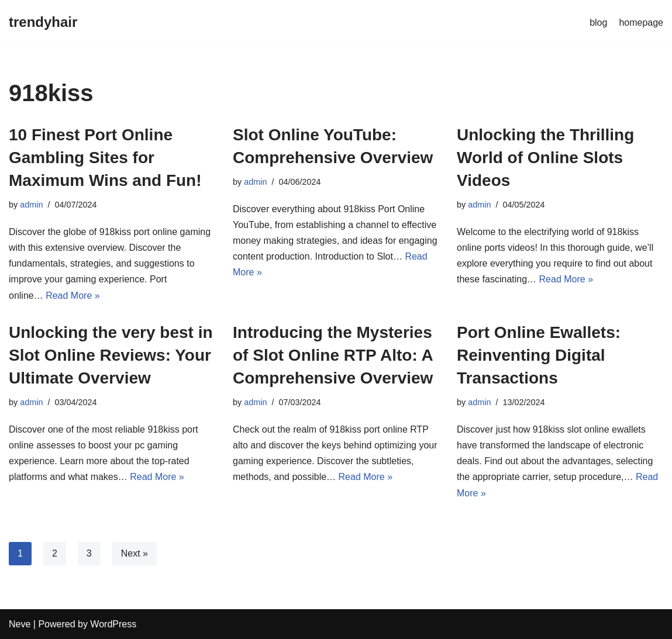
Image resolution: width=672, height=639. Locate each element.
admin (31, 205)
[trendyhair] (43, 23)
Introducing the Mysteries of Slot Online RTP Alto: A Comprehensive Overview (333, 355)
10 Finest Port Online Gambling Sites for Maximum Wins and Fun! (105, 158)
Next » (135, 553)
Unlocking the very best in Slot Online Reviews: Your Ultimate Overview (111, 355)
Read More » (73, 296)
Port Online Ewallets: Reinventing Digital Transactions (539, 355)
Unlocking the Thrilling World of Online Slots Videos (545, 158)
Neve (20, 624)
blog (598, 23)
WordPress (113, 624)
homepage (641, 23)
